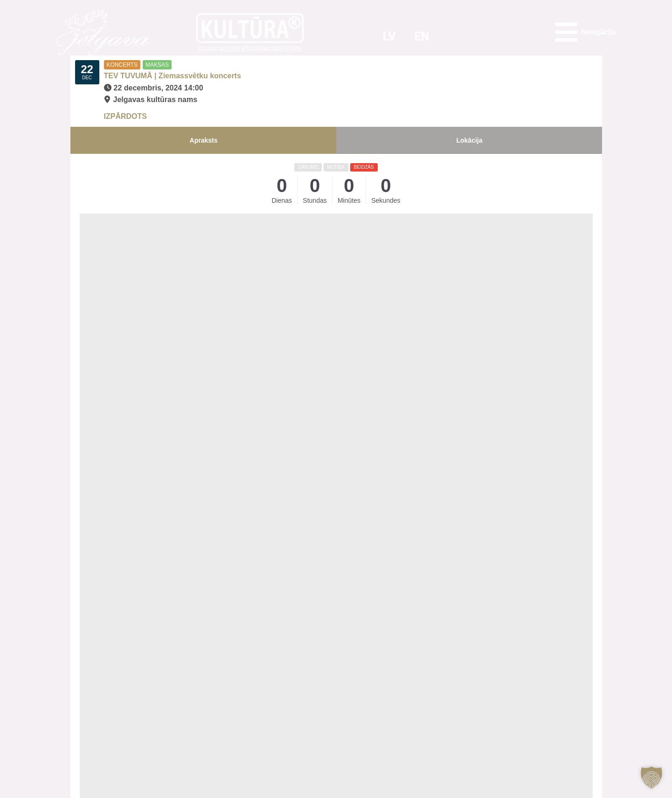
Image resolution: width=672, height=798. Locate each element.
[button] (651, 777)
